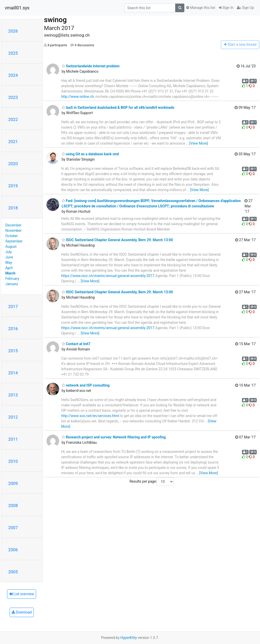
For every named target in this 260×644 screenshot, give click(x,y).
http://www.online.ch (78, 97)
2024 (13, 75)
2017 (13, 306)
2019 (13, 186)
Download (22, 612)
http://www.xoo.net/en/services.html (90, 416)
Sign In (226, 8)
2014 (13, 373)
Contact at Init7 (76, 344)
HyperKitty (129, 638)
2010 (13, 461)
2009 (13, 483)
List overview (22, 594)
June (9, 257)
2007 (13, 528)
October (12, 236)
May (9, 263)
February (12, 279)
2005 (13, 572)
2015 (13, 351)
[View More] (199, 143)
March (10, 273)
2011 (13, 439)
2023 (13, 97)
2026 (13, 31)
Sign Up (245, 8)
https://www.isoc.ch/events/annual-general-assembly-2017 (108, 276)
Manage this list (201, 8)
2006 (13, 550)
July (9, 252)
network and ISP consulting (86, 385)
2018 (13, 208)
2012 (13, 417)
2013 (13, 395)
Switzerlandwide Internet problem (91, 66)
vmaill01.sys (17, 8)
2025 (13, 53)
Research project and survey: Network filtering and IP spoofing (114, 437)
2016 (13, 329)
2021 (13, 142)
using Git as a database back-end (90, 154)
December (13, 225)
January (12, 284)
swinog (55, 20)
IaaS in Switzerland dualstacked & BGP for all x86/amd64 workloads (118, 108)
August (11, 247)
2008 (13, 505)
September (14, 241)
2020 (13, 164)
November (13, 231)
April (9, 268)
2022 (13, 119)
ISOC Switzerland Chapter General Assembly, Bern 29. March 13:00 (117, 240)
